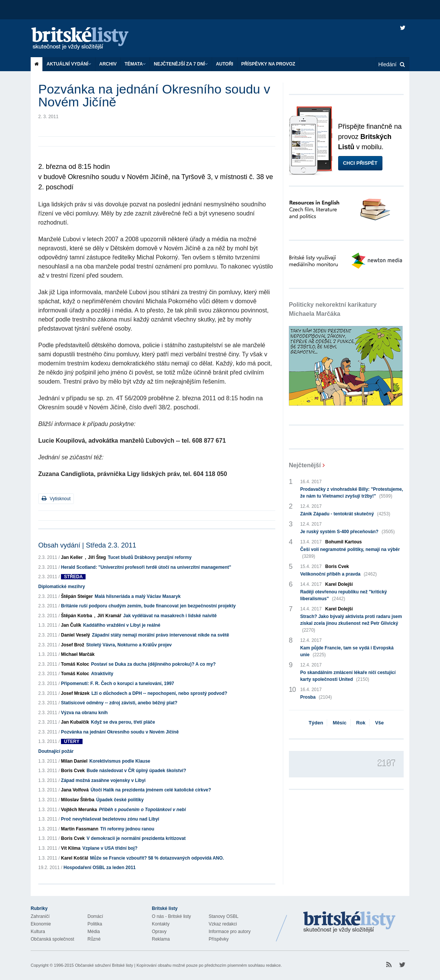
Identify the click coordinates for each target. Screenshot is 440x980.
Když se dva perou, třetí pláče (123, 722)
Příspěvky (219, 939)
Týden (316, 723)
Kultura (38, 932)
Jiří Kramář (109, 616)
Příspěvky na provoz (268, 64)
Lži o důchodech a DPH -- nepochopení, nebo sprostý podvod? (159, 693)
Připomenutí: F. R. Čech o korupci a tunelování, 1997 (118, 684)
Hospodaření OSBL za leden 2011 (100, 868)
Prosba (316, 697)
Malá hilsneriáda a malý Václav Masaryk (138, 596)
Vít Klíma (71, 848)
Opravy (159, 932)
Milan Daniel (74, 761)
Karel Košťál (75, 858)
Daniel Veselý (76, 635)
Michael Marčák (78, 654)
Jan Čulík (71, 625)
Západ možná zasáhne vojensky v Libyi (103, 780)
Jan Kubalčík (75, 722)
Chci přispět (360, 163)
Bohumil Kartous (344, 542)
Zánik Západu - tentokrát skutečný (345, 514)
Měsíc (340, 723)
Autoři (225, 64)
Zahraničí (40, 916)
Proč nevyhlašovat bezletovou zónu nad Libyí (110, 819)
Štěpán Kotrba (76, 616)
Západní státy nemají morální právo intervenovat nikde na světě (161, 635)
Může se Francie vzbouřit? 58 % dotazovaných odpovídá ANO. (157, 858)
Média (94, 932)
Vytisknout (56, 499)
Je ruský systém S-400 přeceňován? (348, 532)
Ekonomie (41, 924)
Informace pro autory (230, 932)
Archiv (108, 64)
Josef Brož (73, 645)
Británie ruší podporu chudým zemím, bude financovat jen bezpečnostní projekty (148, 606)
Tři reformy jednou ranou (127, 829)
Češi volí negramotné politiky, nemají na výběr (350, 553)
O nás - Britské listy (171, 916)
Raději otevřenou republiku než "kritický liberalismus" (344, 596)
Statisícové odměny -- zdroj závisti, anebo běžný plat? (119, 703)
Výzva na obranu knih (84, 713)
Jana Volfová (75, 790)
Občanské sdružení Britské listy (104, 965)
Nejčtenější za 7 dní (181, 64)
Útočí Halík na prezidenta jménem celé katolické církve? (151, 790)
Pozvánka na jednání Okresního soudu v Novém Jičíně (120, 732)
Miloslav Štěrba (78, 800)
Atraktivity (102, 674)
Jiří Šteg (97, 557)
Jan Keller (72, 557)
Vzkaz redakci (223, 924)
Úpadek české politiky (120, 800)
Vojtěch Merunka (79, 810)
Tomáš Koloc (75, 664)
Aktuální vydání (69, 64)
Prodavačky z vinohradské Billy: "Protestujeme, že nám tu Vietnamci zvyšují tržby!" (352, 493)
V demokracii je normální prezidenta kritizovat (136, 838)
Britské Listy (350, 922)
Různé (94, 939)
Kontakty (161, 924)
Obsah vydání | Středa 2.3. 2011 (87, 545)
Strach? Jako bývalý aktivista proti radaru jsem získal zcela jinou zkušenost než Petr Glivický (351, 624)
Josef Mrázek (75, 693)
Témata (135, 64)
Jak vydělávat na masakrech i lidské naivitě (170, 616)
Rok (361, 723)
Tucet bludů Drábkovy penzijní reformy (150, 557)
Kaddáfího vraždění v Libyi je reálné (122, 625)
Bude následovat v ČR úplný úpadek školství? (137, 771)
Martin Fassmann (80, 829)
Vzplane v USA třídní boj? (110, 848)
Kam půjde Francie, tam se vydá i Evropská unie (347, 652)
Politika (95, 924)
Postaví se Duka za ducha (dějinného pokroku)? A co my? (154, 664)
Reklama (161, 939)
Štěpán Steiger (77, 596)
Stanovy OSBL (224, 916)
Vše (379, 723)
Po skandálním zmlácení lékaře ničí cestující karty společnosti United (348, 676)
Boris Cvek (73, 771)
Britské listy (87, 39)
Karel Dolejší (339, 584)
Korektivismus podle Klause (120, 761)
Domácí (95, 916)
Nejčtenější (305, 465)
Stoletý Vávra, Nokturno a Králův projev (129, 645)
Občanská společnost (52, 939)
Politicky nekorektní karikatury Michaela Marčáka (333, 309)
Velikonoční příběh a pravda (339, 574)
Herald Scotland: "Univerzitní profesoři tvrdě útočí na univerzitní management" (146, 567)
